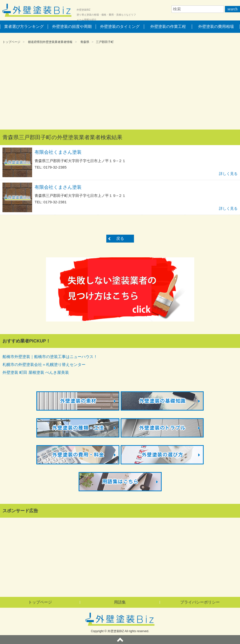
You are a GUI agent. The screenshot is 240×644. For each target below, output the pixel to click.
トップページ (11, 42)
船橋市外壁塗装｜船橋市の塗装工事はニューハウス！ (50, 357)
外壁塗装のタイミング (120, 27)
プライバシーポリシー (200, 602)
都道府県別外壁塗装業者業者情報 (50, 42)
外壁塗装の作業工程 (168, 27)
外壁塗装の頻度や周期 (72, 27)
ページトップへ (120, 640)
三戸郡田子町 (105, 42)
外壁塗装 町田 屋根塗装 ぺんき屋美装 (36, 372)
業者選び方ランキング (24, 27)
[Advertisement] (120, 88)
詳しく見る (228, 174)
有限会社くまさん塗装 (58, 152)
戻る (120, 238)
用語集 (120, 602)
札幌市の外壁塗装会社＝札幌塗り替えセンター (44, 365)
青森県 (85, 42)
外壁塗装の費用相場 (216, 27)
